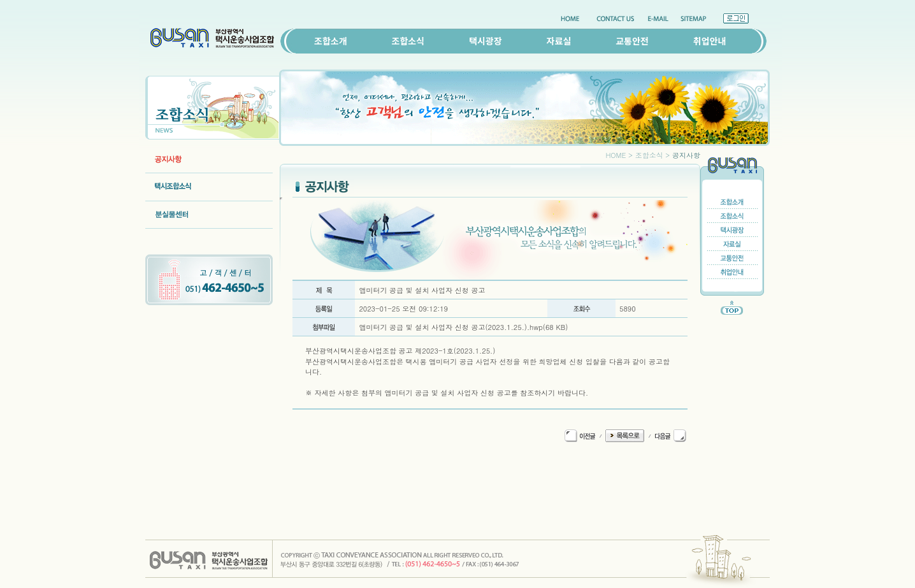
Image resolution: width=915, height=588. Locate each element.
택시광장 (486, 41)
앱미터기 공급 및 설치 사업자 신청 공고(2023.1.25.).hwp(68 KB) (463, 327)
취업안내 (710, 41)
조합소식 (408, 41)
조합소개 (331, 41)
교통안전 (632, 41)
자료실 (559, 41)
